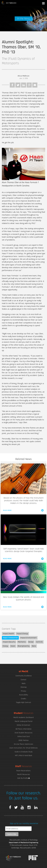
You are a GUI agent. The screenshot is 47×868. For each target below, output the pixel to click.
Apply (24, 683)
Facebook (12, 85)
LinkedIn (24, 85)
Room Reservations (23, 771)
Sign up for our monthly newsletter (24, 823)
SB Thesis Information (23, 729)
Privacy (23, 691)
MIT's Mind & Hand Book (24, 756)
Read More (23, 510)
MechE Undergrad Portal (24, 721)
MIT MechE (9, 3)
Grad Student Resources (24, 733)
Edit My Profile (23, 778)
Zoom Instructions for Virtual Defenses (24, 748)
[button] (44, 4)
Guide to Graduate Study (24, 752)
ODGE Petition (24, 740)
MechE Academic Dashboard (23, 717)
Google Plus (29, 85)
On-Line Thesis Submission (23, 744)
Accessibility (24, 695)
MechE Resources (24, 774)
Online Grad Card (23, 737)
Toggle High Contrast (24, 702)
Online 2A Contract (23, 725)
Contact (23, 680)
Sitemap (24, 687)
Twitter (18, 85)
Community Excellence (24, 676)
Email (35, 85)
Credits (24, 699)
